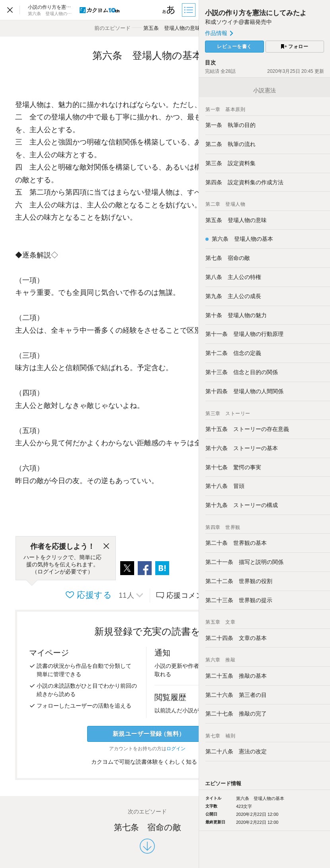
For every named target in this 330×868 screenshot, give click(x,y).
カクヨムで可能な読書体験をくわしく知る (147, 762)
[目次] (189, 10)
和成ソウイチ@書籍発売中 (238, 22)
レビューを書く (234, 47)
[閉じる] (106, 546)
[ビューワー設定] (169, 10)
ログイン (176, 749)
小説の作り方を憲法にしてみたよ (256, 13)
